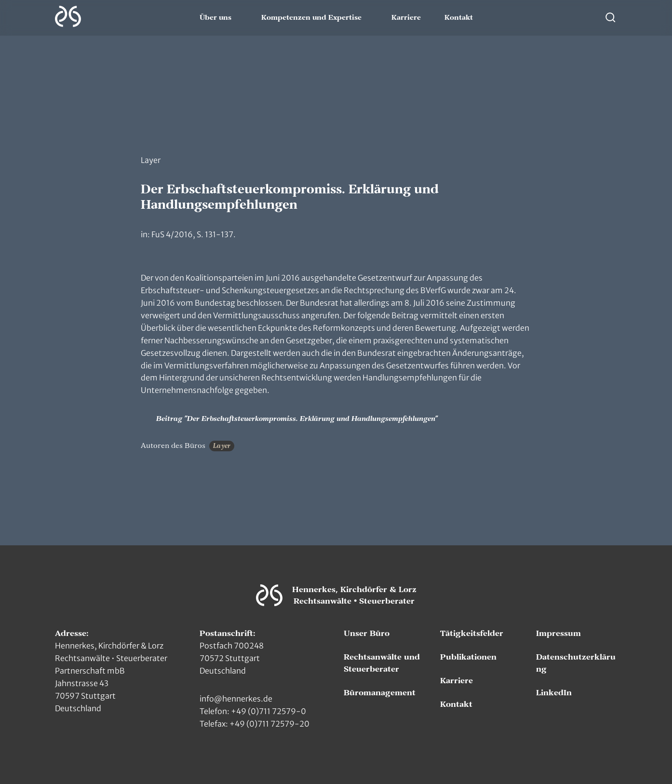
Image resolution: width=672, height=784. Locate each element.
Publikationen (468, 657)
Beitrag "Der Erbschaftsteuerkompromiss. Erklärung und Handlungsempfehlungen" (289, 419)
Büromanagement (380, 693)
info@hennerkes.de (236, 699)
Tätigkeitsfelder (472, 634)
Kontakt (459, 18)
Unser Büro (367, 634)
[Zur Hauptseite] (68, 16)
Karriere (406, 18)
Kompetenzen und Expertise (311, 18)
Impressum (558, 634)
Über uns (215, 18)
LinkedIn (554, 693)
